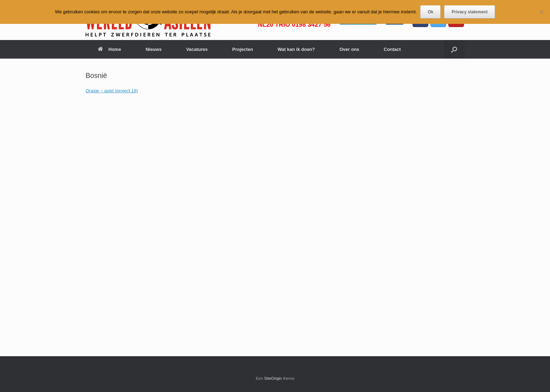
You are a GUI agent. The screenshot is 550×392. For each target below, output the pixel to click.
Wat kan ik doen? (296, 49)
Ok (430, 12)
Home (109, 49)
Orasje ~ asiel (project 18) (112, 91)
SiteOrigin (273, 378)
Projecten (243, 49)
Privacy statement (469, 12)
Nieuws (154, 49)
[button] (454, 49)
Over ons (349, 49)
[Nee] (541, 12)
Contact (392, 49)
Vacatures (197, 49)
